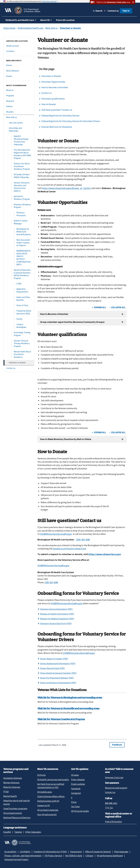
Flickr (74, 802)
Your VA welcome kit (47, 815)
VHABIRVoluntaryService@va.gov (56, 534)
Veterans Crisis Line (114, 778)
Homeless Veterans (13, 778)
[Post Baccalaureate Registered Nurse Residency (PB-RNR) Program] (19, 154)
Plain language (121, 852)
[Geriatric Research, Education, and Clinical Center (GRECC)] (19, 187)
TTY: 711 (109, 808)
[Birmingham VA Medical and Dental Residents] (19, 232)
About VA (45, 20)
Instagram (76, 793)
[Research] (19, 101)
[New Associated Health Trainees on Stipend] (19, 243)
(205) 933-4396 (51, 582)
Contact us (113, 11)
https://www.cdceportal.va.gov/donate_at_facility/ (66, 188)
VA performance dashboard (110, 856)
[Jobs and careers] (19, 123)
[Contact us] (19, 368)
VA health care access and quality (53, 780)
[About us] (19, 90)
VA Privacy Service (53, 856)
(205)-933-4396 (83, 540)
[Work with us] (19, 117)
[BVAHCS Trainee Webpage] (19, 222)
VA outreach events (13, 813)
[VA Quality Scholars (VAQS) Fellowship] (19, 176)
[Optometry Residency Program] (19, 198)
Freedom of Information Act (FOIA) (50, 852)
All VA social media (80, 811)
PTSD (6, 792)
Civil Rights (25, 852)
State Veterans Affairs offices (51, 796)
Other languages (33, 832)
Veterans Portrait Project (16, 859)
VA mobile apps (45, 792)
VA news (75, 775)
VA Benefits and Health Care (20, 20)
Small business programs (15, 809)
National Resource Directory (17, 818)
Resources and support (116, 788)
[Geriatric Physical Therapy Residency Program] (19, 344)
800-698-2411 (111, 803)
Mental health (10, 796)
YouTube (75, 807)
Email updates (78, 784)
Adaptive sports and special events (17, 802)
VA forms (41, 775)
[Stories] (19, 76)
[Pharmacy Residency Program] (19, 206)
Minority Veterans (12, 787)
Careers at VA (43, 805)
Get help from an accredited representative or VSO (51, 786)
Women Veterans (11, 783)
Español (7, 832)
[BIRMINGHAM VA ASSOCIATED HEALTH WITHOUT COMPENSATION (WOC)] (19, 258)
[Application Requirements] (19, 290)
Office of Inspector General (98, 852)
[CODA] (19, 284)
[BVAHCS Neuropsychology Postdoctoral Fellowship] (19, 141)
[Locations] (19, 51)
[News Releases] (19, 71)
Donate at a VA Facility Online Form (69, 549)
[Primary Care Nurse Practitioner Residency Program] (19, 166)
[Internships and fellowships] (19, 129)
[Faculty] (19, 319)
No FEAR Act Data (74, 856)
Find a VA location (113, 822)
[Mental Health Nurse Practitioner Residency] (19, 354)
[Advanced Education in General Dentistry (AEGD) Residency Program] (19, 274)
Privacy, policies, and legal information (23, 856)
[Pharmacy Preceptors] (19, 214)
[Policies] (19, 106)
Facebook (76, 789)
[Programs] (19, 96)
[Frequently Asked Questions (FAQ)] (19, 312)
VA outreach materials (48, 810)
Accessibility (10, 852)
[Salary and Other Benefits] (19, 299)
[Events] (19, 65)
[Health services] (19, 46)
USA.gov (89, 856)
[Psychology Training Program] (19, 334)
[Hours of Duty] (19, 305)
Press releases (78, 780)
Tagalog (18, 832)
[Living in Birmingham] (19, 326)
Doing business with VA (48, 801)
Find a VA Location (65, 20)
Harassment (76, 852)
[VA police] (19, 112)
